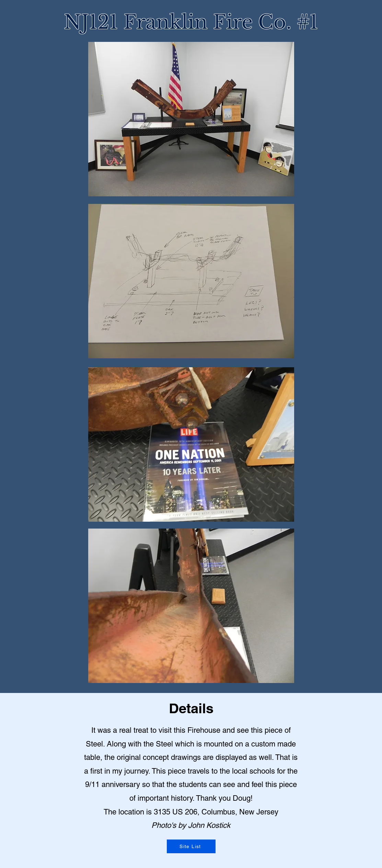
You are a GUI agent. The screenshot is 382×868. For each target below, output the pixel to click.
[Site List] (191, 846)
